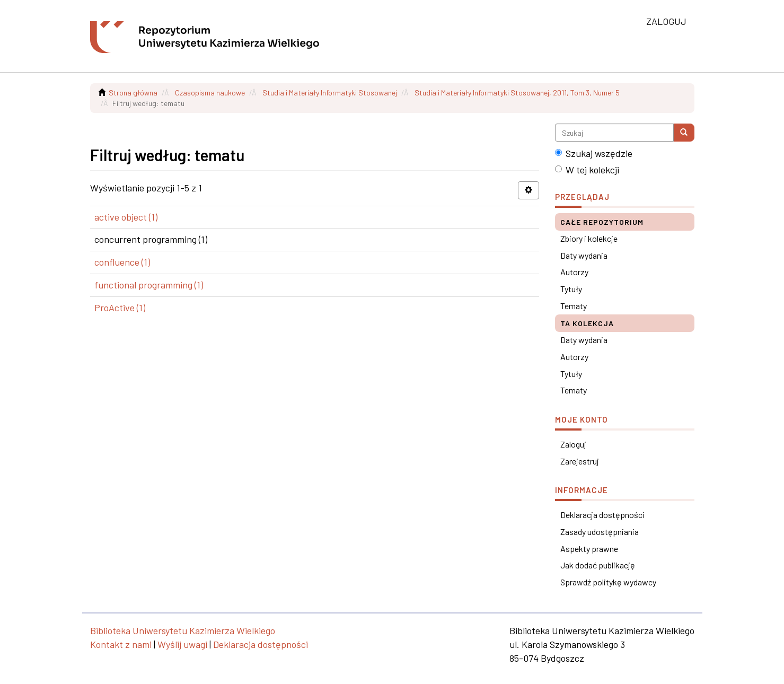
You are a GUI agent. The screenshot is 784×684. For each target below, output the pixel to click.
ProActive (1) (120, 308)
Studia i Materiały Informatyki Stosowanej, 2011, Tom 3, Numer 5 (517, 93)
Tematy (574, 306)
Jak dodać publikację (598, 565)
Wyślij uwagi (182, 644)
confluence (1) (122, 262)
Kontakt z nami (121, 644)
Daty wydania (584, 255)
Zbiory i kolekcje (589, 238)
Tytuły (571, 289)
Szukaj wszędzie (594, 153)
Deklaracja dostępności (602, 515)
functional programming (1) (149, 285)
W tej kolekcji (587, 170)
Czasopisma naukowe (210, 93)
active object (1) (126, 217)
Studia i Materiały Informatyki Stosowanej (330, 93)
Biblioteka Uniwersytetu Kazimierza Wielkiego (183, 630)
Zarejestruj (580, 461)
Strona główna (133, 93)
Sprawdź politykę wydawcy (608, 582)
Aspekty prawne (589, 549)
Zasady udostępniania (600, 532)
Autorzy (574, 272)
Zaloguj (573, 444)
